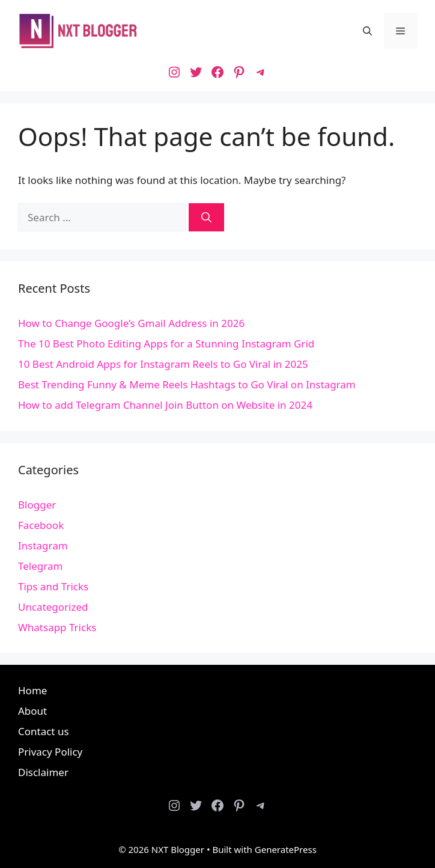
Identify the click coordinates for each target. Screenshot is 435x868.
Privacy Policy (50, 752)
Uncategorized (53, 607)
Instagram (43, 546)
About (32, 711)
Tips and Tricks (53, 586)
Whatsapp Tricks (57, 627)
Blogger (37, 505)
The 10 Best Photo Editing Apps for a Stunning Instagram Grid (166, 344)
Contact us (44, 731)
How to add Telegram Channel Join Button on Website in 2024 (165, 405)
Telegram (40, 566)
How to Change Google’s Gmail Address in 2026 (131, 323)
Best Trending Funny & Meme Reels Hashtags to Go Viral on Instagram (187, 384)
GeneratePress (286, 849)
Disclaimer (43, 772)
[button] (367, 31)
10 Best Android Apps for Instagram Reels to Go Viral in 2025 (163, 364)
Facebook (41, 525)
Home (32, 690)
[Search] (206, 218)
